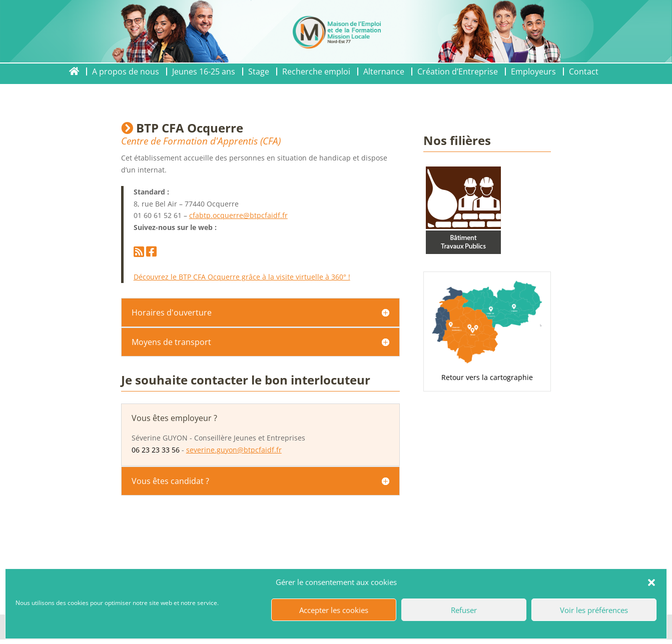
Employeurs (533, 71)
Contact (584, 71)
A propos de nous (126, 71)
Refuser (464, 610)
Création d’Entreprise (458, 71)
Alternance (384, 71)
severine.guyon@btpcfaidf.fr (234, 450)
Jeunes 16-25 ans (204, 71)
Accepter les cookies (334, 610)
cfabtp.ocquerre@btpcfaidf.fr (238, 215)
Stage (259, 71)
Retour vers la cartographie (487, 377)
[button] (651, 582)
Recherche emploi (316, 71)
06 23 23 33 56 (156, 450)
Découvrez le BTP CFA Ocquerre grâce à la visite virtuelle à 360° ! (242, 277)
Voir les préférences (594, 610)
